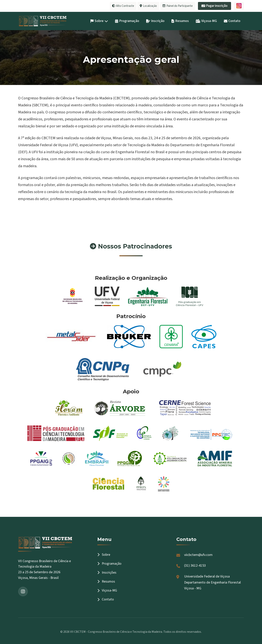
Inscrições (107, 572)
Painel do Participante (177, 6)
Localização (147, 6)
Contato (232, 21)
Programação (127, 21)
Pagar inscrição (215, 6)
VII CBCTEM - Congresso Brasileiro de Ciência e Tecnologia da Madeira (116, 632)
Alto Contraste (121, 6)
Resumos (180, 21)
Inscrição (155, 21)
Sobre (99, 21)
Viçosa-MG (206, 21)
